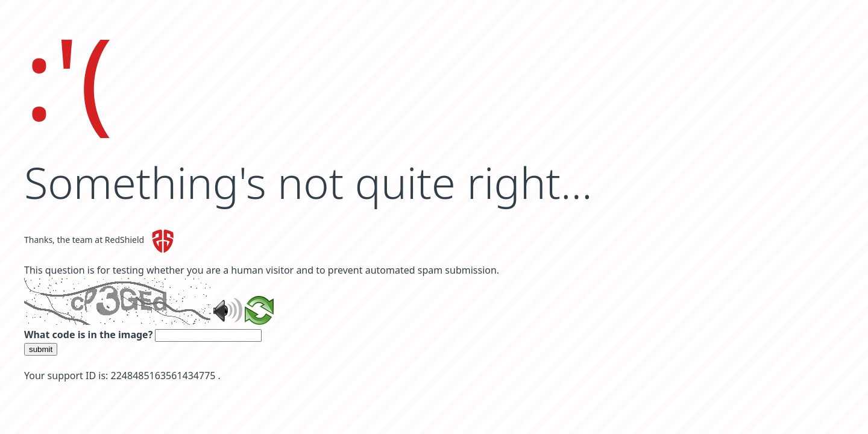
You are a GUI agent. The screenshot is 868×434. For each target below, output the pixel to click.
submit (41, 349)
